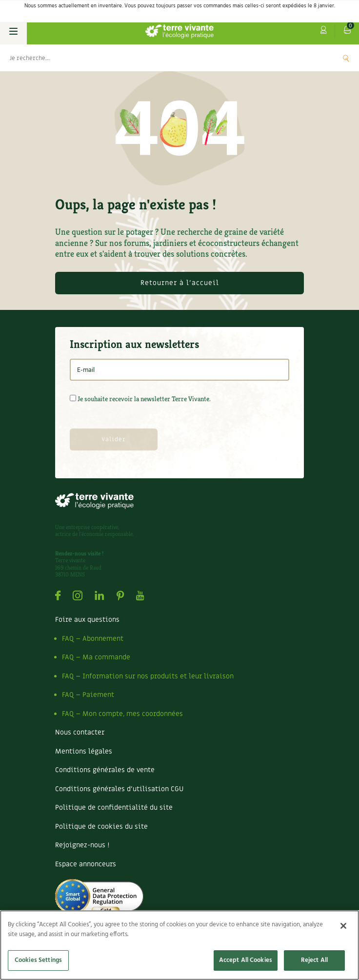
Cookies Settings (38, 960)
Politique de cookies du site (101, 827)
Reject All (314, 960)
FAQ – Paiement (88, 695)
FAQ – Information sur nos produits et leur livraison (148, 676)
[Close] (343, 926)
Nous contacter (80, 732)
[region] (179, 945)
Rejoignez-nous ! (82, 845)
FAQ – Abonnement (93, 639)
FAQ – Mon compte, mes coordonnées (122, 714)
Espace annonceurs (86, 864)
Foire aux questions (87, 620)
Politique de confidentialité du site (114, 807)
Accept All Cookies (246, 960)
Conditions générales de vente (105, 770)
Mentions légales (84, 751)
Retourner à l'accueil (180, 283)
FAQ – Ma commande (96, 657)
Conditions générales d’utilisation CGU (119, 789)
